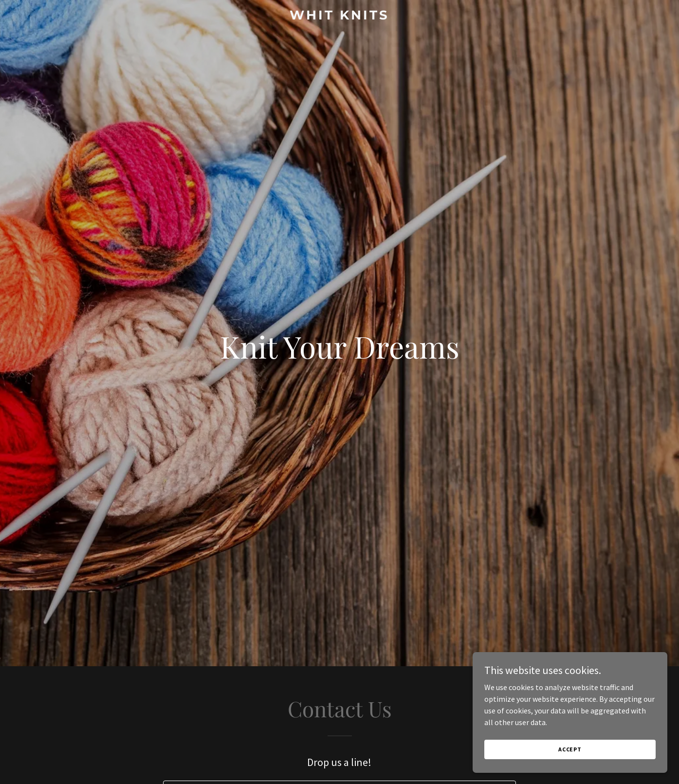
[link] (339, 17)
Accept (570, 749)
